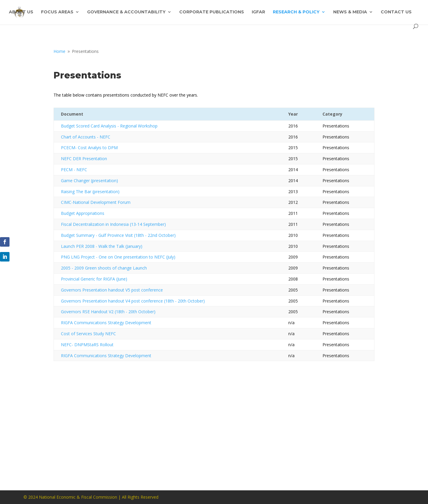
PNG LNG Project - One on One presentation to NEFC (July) (118, 257)
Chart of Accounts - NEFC (86, 137)
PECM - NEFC (74, 170)
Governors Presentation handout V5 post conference (112, 290)
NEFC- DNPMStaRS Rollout (87, 345)
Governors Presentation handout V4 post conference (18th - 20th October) (133, 301)
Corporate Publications (212, 12)
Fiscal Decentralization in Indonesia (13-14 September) (113, 224)
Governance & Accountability (126, 12)
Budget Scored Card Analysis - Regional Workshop (109, 126)
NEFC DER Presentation (84, 159)
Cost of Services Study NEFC (88, 334)
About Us (21, 12)
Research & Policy (296, 12)
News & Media (350, 12)
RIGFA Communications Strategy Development (106, 323)
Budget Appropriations (83, 213)
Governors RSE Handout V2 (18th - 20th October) (108, 312)
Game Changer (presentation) (89, 181)
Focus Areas (57, 12)
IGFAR (258, 12)
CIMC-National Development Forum (96, 202)
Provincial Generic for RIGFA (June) (94, 279)
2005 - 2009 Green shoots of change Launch (104, 268)
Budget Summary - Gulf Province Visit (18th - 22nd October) (118, 235)
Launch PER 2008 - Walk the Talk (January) (102, 246)
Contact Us (396, 12)
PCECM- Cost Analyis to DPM (89, 148)
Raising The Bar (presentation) (90, 192)
